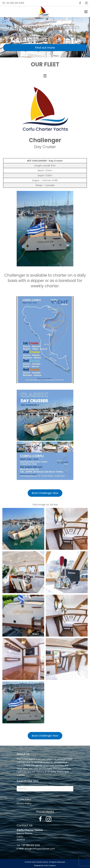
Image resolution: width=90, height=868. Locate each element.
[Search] (45, 789)
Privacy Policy (24, 803)
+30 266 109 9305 (15, 3)
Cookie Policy (24, 799)
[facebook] (80, 3)
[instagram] (86, 3)
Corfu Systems (50, 866)
